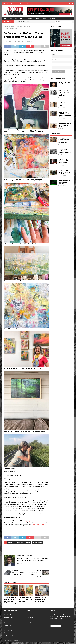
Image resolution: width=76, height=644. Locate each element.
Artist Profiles (27, 41)
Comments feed (31, 620)
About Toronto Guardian (10, 614)
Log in (29, 614)
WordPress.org (31, 622)
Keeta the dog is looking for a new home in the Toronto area (65, 114)
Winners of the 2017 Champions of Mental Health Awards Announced (65, 161)
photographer (37, 542)
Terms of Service (8, 635)
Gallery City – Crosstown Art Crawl (33, 521)
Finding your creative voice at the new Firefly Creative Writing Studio (65, 140)
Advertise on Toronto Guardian (12, 617)
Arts (10, 18)
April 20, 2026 (63, 128)
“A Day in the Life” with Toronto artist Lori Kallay (26, 599)
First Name (55, 60)
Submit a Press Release (32, 4)
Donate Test (7, 622)
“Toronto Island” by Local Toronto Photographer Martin (65, 151)
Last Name (55, 65)
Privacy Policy (7, 625)
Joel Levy (19, 41)
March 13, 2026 (63, 185)
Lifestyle (29, 18)
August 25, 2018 (10, 41)
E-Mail (54, 54)
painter (28, 542)
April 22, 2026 (63, 97)
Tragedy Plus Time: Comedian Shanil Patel (65, 83)
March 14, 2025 (63, 175)
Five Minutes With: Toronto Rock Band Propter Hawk (64, 172)
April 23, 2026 (63, 86)
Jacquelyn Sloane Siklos (15, 542)
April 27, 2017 (63, 166)
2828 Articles (33, 556)
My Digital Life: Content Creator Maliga (63, 104)
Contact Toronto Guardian (11, 620)
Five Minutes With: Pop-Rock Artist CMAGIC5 (64, 182)
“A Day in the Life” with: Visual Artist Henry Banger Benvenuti (64, 93)
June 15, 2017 (63, 154)
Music (37, 18)
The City (52, 18)
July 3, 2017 (62, 144)
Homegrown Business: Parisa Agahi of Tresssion (65, 125)
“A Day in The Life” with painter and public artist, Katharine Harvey (10, 600)
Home (5, 18)
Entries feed (30, 617)
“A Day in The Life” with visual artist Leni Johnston (41, 599)
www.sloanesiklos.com (39, 524)
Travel (44, 18)
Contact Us (21, 4)
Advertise (13, 4)
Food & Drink (19, 18)
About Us (6, 4)
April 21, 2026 (63, 107)
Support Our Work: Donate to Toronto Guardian (14, 631)
